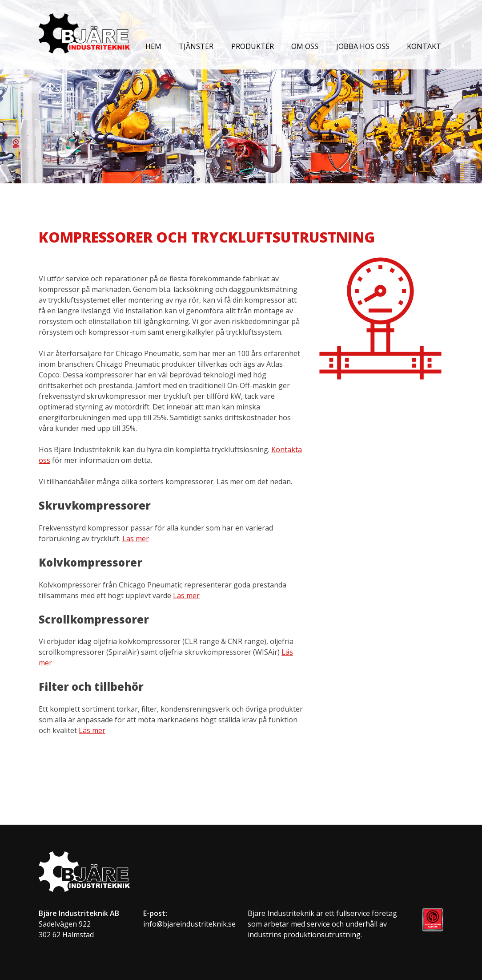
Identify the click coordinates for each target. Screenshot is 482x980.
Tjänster (196, 46)
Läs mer (136, 539)
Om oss (305, 46)
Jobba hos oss (363, 46)
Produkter (253, 46)
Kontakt (424, 46)
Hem (153, 46)
